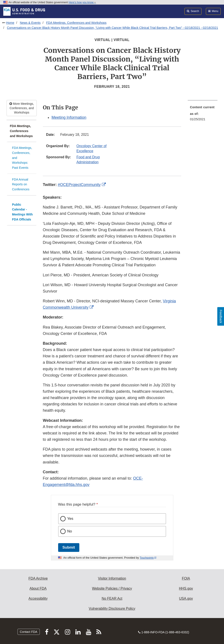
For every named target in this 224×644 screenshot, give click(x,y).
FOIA (186, 578)
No (70, 531)
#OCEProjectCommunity (79, 185)
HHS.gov (186, 588)
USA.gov (186, 598)
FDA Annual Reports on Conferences (21, 184)
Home (10, 23)
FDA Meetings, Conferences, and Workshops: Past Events (22, 158)
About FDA (38, 588)
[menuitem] (203, 114)
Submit (69, 547)
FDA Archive (38, 578)
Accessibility (38, 598)
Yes (70, 519)
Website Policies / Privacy (112, 588)
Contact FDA (29, 632)
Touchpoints (147, 558)
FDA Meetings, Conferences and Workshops (76, 23)
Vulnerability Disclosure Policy (112, 609)
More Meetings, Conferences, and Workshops (22, 108)
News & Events (30, 23)
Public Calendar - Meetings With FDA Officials (22, 212)
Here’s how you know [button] (82, 2)
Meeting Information (69, 117)
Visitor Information (112, 578)
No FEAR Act (112, 598)
